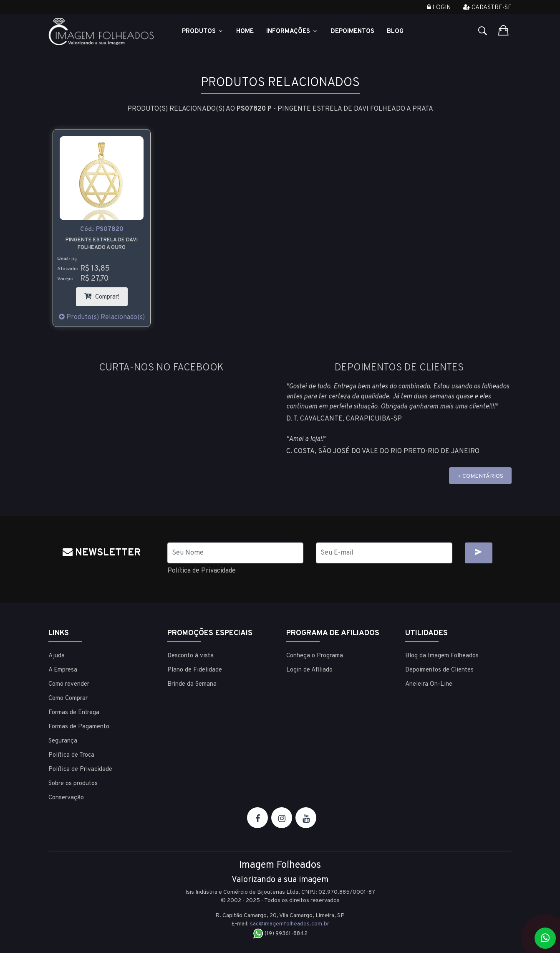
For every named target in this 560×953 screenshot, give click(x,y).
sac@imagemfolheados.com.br (290, 924)
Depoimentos (352, 32)
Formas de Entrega (74, 713)
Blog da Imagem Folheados (442, 656)
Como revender (69, 684)
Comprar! (106, 294)
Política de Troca (71, 755)
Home (245, 32)
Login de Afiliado (309, 670)
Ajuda (57, 656)
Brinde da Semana (192, 684)
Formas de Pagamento (79, 727)
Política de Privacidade (202, 571)
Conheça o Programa (315, 656)
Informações (292, 32)
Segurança (63, 741)
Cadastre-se (487, 8)
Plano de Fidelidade (195, 670)
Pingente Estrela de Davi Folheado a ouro (102, 244)
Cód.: (102, 229)
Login (439, 8)
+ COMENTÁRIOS (480, 476)
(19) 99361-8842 (280, 934)
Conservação (66, 798)
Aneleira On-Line (429, 684)
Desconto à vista (190, 656)
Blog (395, 32)
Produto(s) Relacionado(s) (102, 317)
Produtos (203, 32)
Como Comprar (68, 698)
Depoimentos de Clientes (439, 670)
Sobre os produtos (73, 784)
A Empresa (63, 670)
